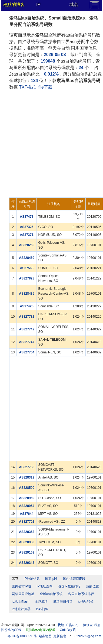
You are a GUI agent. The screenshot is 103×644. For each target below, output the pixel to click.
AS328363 (27, 532)
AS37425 (27, 306)
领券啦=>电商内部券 (40, 630)
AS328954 (27, 506)
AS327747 (27, 342)
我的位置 (92, 586)
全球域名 (41, 601)
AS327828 (27, 278)
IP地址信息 (32, 579)
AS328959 (27, 498)
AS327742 (27, 329)
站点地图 (45, 636)
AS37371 (27, 235)
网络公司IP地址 (23, 594)
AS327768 (27, 467)
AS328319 (27, 477)
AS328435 (27, 294)
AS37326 (27, 227)
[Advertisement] (51, 144)
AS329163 (27, 552)
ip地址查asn (21, 601)
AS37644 (27, 514)
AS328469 (27, 258)
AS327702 (27, 522)
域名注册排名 (63, 601)
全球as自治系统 (51, 594)
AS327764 (27, 352)
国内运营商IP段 (74, 579)
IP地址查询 (44, 586)
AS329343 (27, 563)
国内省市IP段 (21, 586)
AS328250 (27, 245)
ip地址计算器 (21, 609)
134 (34, 81)
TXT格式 (27, 87)
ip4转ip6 (42, 609)
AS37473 (27, 217)
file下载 (45, 87)
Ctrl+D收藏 (68, 630)
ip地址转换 (86, 601)
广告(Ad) (72, 625)
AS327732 (27, 317)
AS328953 (27, 542)
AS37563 (27, 268)
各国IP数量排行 (69, 586)
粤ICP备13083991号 (22, 636)
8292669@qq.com (88, 636)
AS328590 (27, 488)
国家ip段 (51, 579)
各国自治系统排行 (81, 594)
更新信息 (60, 636)
